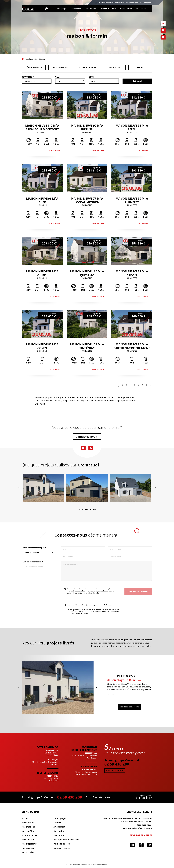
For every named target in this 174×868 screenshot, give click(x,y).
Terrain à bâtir (29, 840)
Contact (57, 823)
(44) (87, 67)
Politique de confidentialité (66, 840)
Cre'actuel (76, 865)
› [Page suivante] (150, 385)
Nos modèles (91, 9)
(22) (34, 67)
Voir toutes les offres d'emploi (138, 828)
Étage (92, 77)
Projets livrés (141, 9)
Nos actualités (132, 3)
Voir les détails (54, 151)
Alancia (105, 865)
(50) (114, 67)
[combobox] (37, 81)
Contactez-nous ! (87, 436)
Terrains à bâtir (126, 9)
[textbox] (37, 81)
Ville (57, 77)
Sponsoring (59, 831)
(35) (60, 67)
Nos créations (76, 9)
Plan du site (59, 835)
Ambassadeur (60, 827)
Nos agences (145, 3)
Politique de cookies (63, 844)
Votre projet (62, 9)
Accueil (23, 59)
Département (28, 77)
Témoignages (60, 818)
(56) (140, 67)
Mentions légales (62, 848)
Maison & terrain (108, 9)
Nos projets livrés (30, 844)
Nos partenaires (141, 835)
